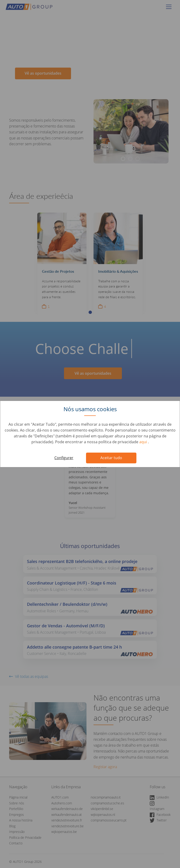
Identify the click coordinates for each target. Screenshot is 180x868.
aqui (144, 442)
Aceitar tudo (111, 458)
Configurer (64, 458)
